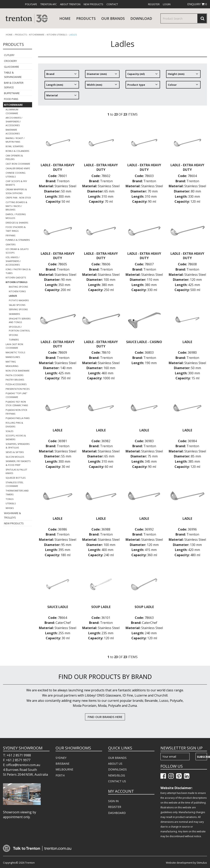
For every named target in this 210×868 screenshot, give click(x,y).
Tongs (10, 499)
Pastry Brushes (15, 380)
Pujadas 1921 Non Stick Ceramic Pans (17, 404)
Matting (11, 362)
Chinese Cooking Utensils (16, 175)
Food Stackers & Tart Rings (16, 229)
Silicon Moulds (15, 457)
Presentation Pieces (18, 389)
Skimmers (14, 314)
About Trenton (70, 4)
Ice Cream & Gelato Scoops (17, 251)
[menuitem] (31, 4)
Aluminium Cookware (12, 111)
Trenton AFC (49, 4)
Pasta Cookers (14, 375)
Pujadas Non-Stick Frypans (16, 412)
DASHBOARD (117, 813)
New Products (93, 4)
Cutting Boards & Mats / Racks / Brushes (16, 206)
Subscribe (202, 757)
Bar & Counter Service (14, 85)
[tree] (123, 86)
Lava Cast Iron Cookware (14, 346)
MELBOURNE (64, 769)
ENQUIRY (197, 4)
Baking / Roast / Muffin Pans (15, 140)
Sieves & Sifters (15, 452)
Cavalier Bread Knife (18, 168)
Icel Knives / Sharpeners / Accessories (13, 261)
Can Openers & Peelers (14, 157)
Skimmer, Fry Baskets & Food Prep (18, 463)
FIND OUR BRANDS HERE (105, 717)
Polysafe (31, 4)
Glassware (12, 67)
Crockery (10, 61)
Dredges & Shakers (17, 223)
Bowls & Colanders (17, 151)
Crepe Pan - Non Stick (18, 198)
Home (65, 18)
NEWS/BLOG (117, 775)
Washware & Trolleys (12, 515)
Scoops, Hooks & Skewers (16, 437)
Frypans (10, 235)
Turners (14, 340)
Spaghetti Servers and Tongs (20, 320)
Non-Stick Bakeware (18, 371)
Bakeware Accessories (13, 132)
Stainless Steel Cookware (15, 484)
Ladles (73, 35)
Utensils (11, 503)
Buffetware (12, 93)
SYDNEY (61, 758)
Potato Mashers (19, 300)
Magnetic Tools (15, 352)
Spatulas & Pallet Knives (16, 471)
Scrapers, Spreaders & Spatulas (18, 446)
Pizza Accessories (16, 384)
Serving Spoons (18, 309)
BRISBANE (62, 764)
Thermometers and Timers (17, 492)
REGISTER (115, 807)
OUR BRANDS (117, 758)
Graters (11, 244)
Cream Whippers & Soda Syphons (16, 191)
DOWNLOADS (117, 769)
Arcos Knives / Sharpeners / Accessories (14, 121)
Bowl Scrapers (14, 146)
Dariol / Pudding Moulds (16, 216)
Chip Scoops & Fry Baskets (16, 183)
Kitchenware (37, 35)
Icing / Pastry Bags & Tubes (18, 271)
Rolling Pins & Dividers (14, 425)
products (86, 18)
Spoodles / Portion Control (19, 329)
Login (167, 4)
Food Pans (11, 99)
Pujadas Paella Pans (18, 418)
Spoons (13, 335)
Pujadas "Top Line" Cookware (16, 395)
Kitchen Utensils (57, 35)
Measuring (12, 366)
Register (154, 4)
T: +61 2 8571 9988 (17, 755)
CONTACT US (117, 781)
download (141, 18)
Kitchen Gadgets (16, 277)
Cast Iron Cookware (18, 164)
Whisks (10, 508)
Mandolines (13, 357)
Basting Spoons (18, 287)
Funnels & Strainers (18, 240)
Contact (112, 4)
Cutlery (9, 55)
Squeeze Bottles (16, 478)
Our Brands (113, 18)
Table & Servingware (13, 75)
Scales (9, 431)
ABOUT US (115, 764)
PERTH (60, 775)
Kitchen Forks (17, 291)
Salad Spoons (17, 305)
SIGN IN (113, 801)
